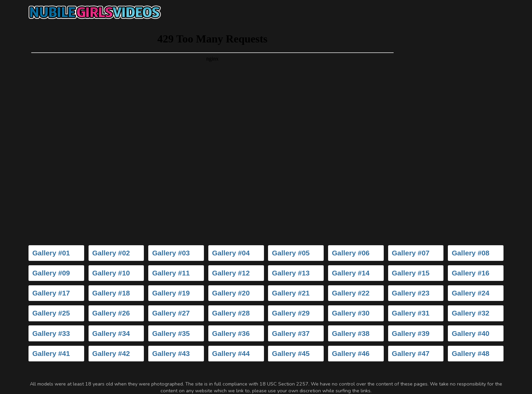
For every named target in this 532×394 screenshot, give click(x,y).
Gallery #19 (171, 293)
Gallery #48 (470, 353)
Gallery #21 (291, 293)
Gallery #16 (470, 273)
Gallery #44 (231, 353)
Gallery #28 (231, 313)
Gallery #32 (470, 313)
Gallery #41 (51, 353)
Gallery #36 (231, 333)
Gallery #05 (291, 253)
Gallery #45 (291, 353)
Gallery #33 (51, 333)
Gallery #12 (231, 273)
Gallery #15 (411, 273)
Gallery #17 (51, 293)
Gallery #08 (470, 253)
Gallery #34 (111, 333)
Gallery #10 (111, 273)
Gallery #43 (171, 353)
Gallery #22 (351, 293)
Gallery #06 (351, 253)
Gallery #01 (51, 253)
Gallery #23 (411, 293)
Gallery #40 (470, 333)
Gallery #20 (231, 293)
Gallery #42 (111, 353)
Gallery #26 (111, 313)
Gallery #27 (171, 313)
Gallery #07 (411, 253)
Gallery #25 (51, 313)
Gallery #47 (411, 353)
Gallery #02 (111, 253)
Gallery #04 (231, 253)
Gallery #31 (411, 313)
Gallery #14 (351, 273)
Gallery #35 (171, 333)
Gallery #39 (411, 333)
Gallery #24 (470, 293)
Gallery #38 (351, 333)
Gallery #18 (111, 293)
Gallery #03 (171, 253)
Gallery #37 (291, 333)
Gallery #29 (291, 313)
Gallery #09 (51, 273)
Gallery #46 (351, 353)
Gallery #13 (291, 273)
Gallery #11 (171, 273)
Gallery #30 (351, 313)
